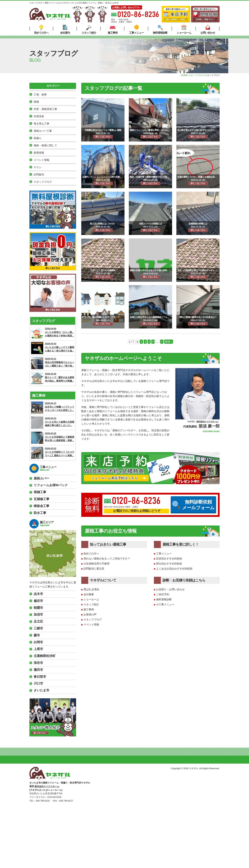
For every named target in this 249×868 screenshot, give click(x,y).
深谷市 (38, 663)
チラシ (38, 167)
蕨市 (37, 635)
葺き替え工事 (41, 124)
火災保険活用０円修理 (96, 564)
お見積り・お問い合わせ (170, 589)
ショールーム (184, 29)
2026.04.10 (53, 423)
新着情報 (39, 153)
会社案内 (65, 29)
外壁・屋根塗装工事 (45, 109)
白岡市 (38, 642)
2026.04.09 (53, 333)
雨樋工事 (40, 492)
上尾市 (38, 649)
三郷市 (38, 628)
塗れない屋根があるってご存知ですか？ (107, 558)
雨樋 (36, 102)
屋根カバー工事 (43, 131)
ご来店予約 (163, 594)
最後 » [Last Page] (169, 342)
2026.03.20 (53, 453)
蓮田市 (38, 670)
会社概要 (89, 594)
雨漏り (38, 138)
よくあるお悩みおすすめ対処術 (174, 569)
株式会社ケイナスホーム (207, 422)
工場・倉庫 (40, 94)
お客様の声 (90, 614)
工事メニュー (136, 29)
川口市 (38, 683)
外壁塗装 (39, 116)
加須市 (38, 615)
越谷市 (38, 601)
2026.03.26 (53, 378)
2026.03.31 (53, 363)
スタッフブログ (93, 619)
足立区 (38, 621)
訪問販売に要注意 (94, 569)
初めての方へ (41, 29)
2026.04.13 (53, 408)
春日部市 (40, 677)
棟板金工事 (41, 506)
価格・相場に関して (45, 145)
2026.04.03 (53, 348)
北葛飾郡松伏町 (45, 656)
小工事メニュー (165, 604)
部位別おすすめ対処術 (169, 564)
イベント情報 (91, 624)
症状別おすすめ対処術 (169, 558)
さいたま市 (41, 690)
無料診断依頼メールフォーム (193, 505)
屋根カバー (41, 478)
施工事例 (113, 29)
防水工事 (40, 513)
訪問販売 (39, 174)
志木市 (38, 594)
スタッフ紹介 (89, 29)
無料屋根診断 (160, 29)
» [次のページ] (162, 342)
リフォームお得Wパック (51, 485)
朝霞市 (38, 608)
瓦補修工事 (41, 499)
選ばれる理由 (91, 589)
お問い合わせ (208, 29)
